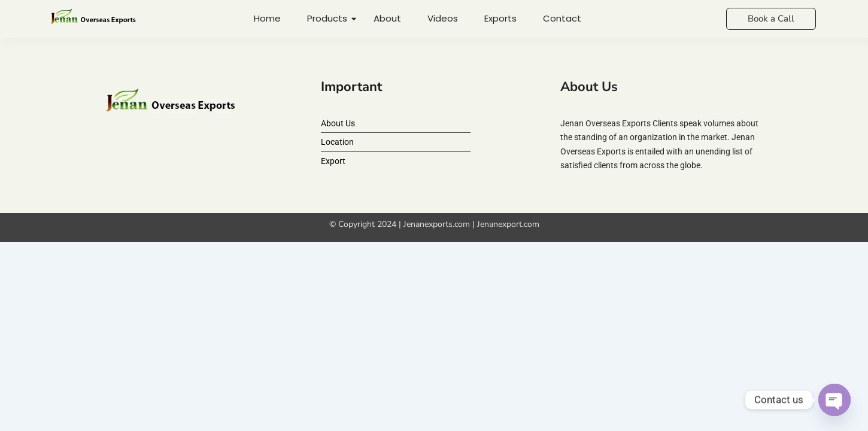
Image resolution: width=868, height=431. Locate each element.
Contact (562, 18)
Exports (500, 18)
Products (329, 18)
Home (267, 18)
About (387, 18)
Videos (443, 18)
